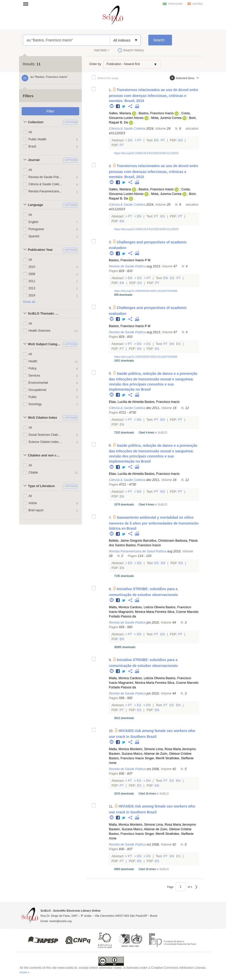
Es (139, 278)
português (175, 4)
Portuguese (36, 229)
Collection (36, 122)
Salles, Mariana (120, 113)
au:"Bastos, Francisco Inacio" (67, 40)
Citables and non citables (45, 455)
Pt (139, 140)
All (30, 132)
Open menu (27, 4)
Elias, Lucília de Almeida (126, 402)
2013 (32, 288)
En (130, 140)
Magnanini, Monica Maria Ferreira (142, 612)
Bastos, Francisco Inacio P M (130, 260)
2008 (32, 274)
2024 (32, 295)
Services (34, 376)
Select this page (108, 78)
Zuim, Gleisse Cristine (176, 754)
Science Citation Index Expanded (45, 442)
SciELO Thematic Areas (45, 314)
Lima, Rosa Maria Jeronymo (176, 749)
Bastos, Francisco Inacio (156, 113)
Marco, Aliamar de (146, 754)
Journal (34, 160)
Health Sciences (40, 331)
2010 (32, 267)
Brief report (36, 510)
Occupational (37, 390)
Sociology (35, 404)
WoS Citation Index (43, 418)
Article (33, 503)
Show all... (30, 302)
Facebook (118, 107)
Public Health (38, 139)
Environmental (38, 383)
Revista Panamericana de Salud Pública (45, 191)
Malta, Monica (119, 607)
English (34, 222)
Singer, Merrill (155, 758)
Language (36, 205)
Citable (33, 473)
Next (196, 889)
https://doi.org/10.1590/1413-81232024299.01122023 (146, 153)
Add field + (102, 50)
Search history (134, 50)
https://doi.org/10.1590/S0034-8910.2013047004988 (145, 291)
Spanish (34, 236)
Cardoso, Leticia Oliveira (147, 607)
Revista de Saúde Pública (45, 177)
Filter (50, 111)
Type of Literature (41, 486)
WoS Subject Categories (45, 344)
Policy (33, 368)
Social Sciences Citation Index (45, 435)
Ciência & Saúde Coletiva (45, 184)
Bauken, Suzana (121, 754)
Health (33, 361)
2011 (32, 281)
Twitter (124, 107)
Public (33, 397)
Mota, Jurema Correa (166, 118)
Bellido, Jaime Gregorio (125, 541)
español (198, 4)
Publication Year (41, 250)
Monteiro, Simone (142, 749)
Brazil (32, 146)
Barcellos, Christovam (159, 541)
